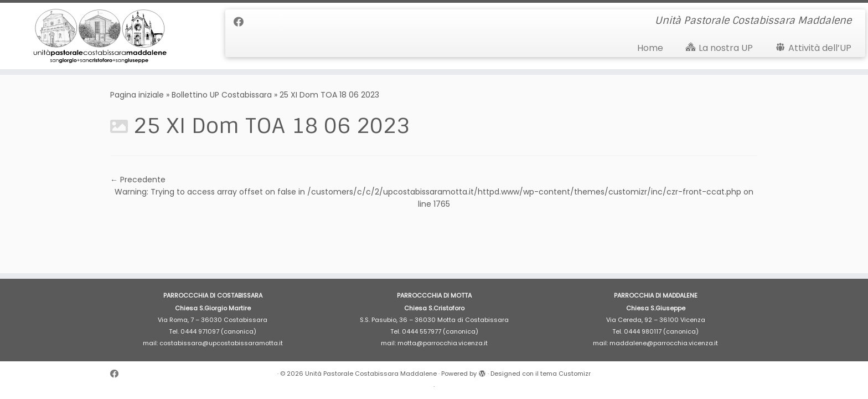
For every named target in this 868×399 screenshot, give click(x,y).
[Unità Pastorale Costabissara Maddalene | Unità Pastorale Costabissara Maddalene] (100, 36)
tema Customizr (565, 374)
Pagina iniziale (137, 95)
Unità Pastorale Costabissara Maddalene (371, 374)
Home (650, 48)
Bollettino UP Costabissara (222, 95)
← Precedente (138, 180)
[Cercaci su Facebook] (242, 22)
